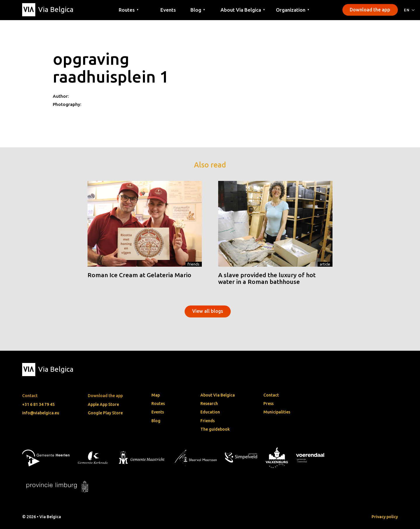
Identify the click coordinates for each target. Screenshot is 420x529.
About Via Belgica (218, 395)
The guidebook (215, 429)
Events (168, 9)
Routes (158, 404)
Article (325, 264)
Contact (271, 395)
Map (156, 395)
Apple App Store (103, 404)
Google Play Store (105, 413)
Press (268, 404)
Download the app (370, 10)
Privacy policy (385, 517)
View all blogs (208, 311)
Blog (156, 421)
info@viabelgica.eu (41, 413)
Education (210, 412)
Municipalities (277, 412)
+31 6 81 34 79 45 (38, 404)
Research (209, 404)
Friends (194, 264)
